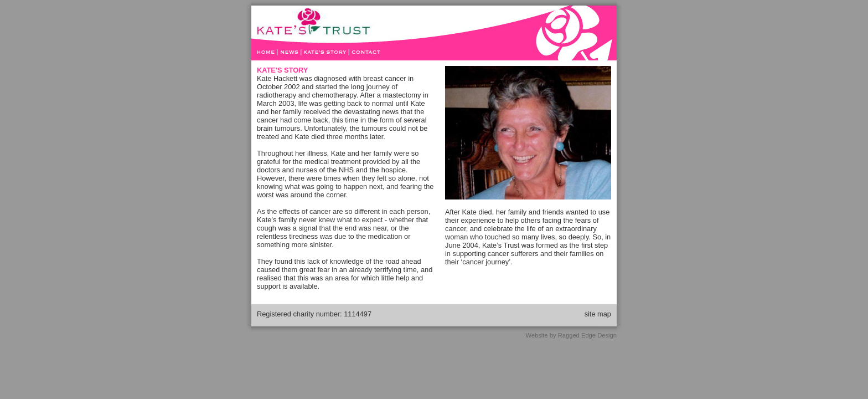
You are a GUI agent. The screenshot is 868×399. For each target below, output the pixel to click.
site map (598, 314)
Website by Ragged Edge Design (571, 335)
